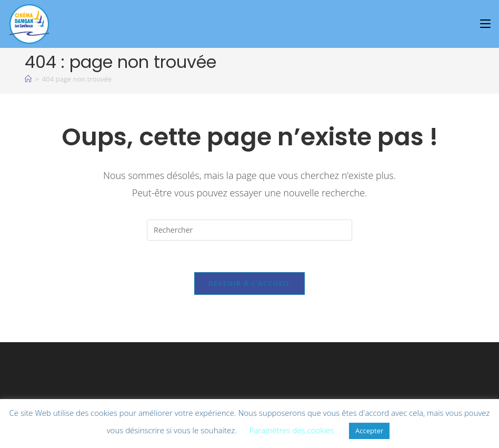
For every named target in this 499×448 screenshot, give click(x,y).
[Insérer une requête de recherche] (249, 230)
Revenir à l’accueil (249, 283)
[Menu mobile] (487, 23)
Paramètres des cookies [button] (292, 430)
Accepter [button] (369, 431)
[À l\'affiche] (28, 79)
